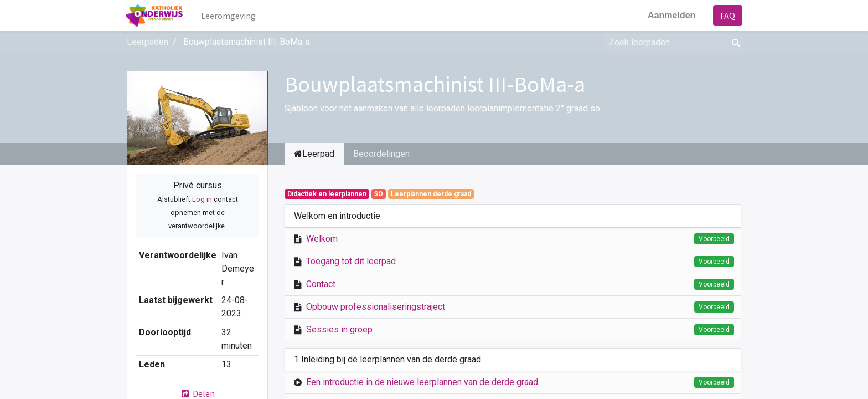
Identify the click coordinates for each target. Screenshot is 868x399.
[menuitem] (230, 16)
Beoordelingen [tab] (381, 154)
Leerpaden (148, 42)
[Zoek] (734, 42)
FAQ (727, 16)
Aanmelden (670, 15)
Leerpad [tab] (314, 154)
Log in (202, 199)
